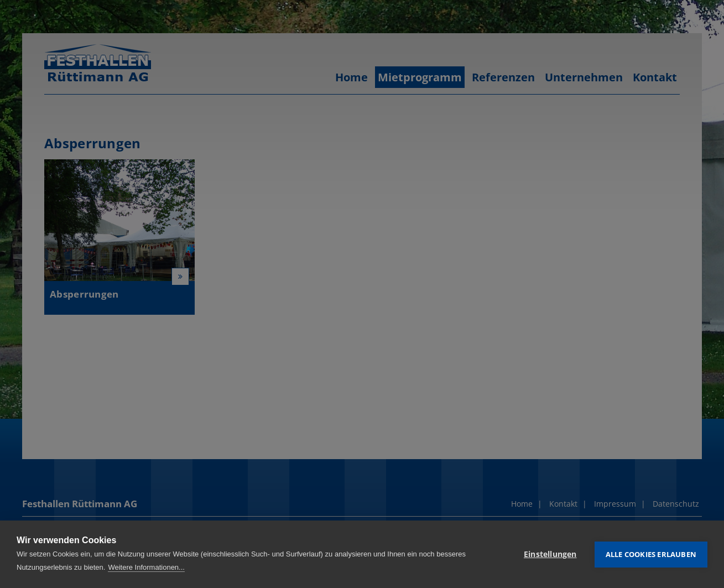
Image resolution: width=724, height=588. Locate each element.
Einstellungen (550, 554)
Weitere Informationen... (146, 567)
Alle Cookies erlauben (651, 554)
